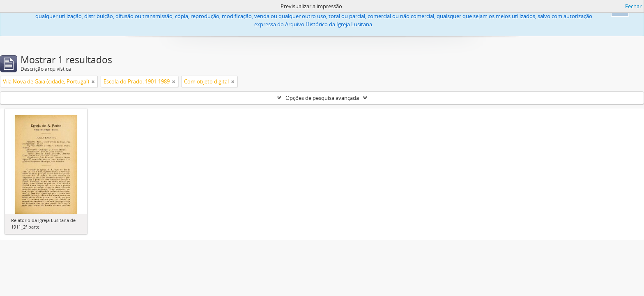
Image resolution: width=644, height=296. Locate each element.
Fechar (633, 6)
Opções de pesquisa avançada (322, 98)
